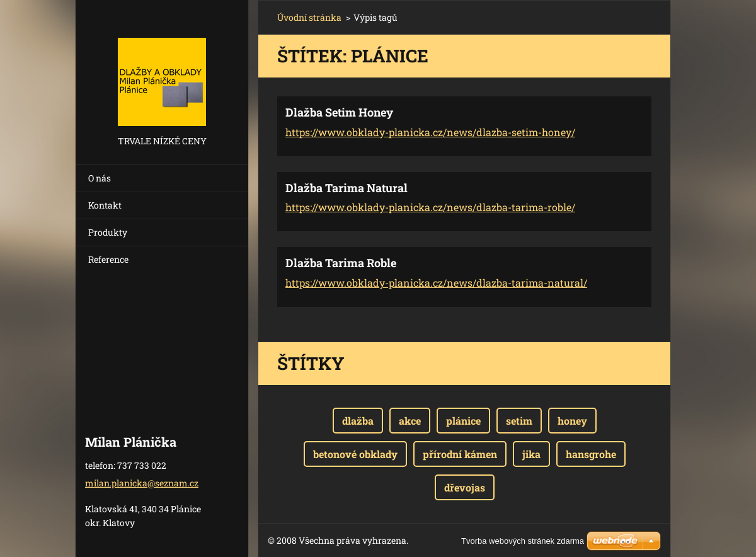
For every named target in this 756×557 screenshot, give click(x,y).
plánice (463, 421)
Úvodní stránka (309, 17)
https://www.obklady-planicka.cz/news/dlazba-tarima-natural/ (436, 283)
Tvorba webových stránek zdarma (523, 541)
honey (572, 421)
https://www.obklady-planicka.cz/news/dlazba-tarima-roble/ (430, 207)
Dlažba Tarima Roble (341, 263)
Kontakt (105, 205)
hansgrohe (591, 454)
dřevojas (465, 487)
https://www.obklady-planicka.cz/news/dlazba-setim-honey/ (430, 132)
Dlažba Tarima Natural (346, 188)
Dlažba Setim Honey (339, 112)
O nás (100, 178)
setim (519, 421)
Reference (108, 259)
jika (531, 454)
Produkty (108, 232)
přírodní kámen (460, 454)
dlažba (358, 421)
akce (410, 421)
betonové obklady (355, 454)
